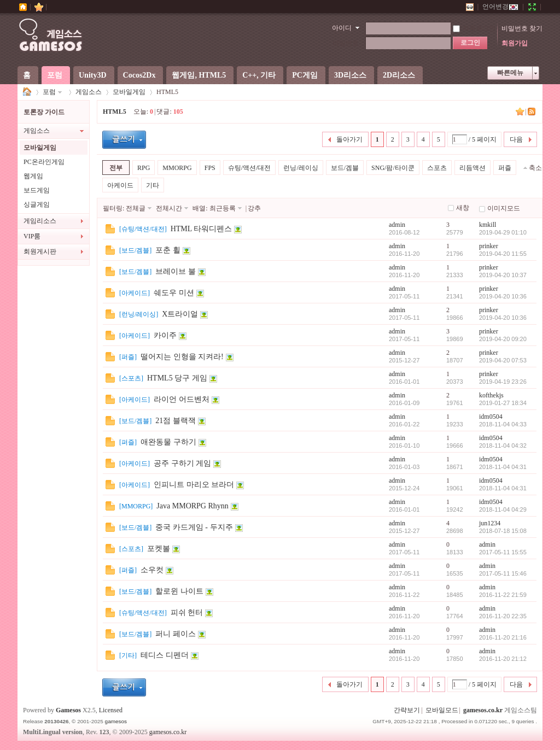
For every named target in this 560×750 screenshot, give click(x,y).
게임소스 (27, 92)
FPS (210, 168)
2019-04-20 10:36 (503, 296)
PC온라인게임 (44, 162)
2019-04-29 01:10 (503, 232)
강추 (254, 208)
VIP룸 (32, 236)
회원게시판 (40, 251)
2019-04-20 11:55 (503, 254)
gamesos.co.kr (483, 710)
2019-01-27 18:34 (503, 403)
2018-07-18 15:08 (503, 531)
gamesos (116, 721)
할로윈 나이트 (179, 591)
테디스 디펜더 (165, 655)
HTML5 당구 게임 (177, 378)
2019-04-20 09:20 (503, 339)
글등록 (124, 140)
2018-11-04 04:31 (503, 467)
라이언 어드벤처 (182, 399)
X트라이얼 (180, 314)
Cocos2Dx (139, 75)
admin (397, 225)
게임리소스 (40, 221)
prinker (489, 246)
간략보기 (407, 710)
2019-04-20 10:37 (503, 275)
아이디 (342, 28)
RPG (144, 168)
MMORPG (177, 168)
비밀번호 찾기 (522, 28)
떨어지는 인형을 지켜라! (182, 357)
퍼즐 (505, 168)
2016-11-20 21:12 (503, 659)
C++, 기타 (259, 75)
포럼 (55, 75)
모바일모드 (442, 710)
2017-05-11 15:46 (503, 573)
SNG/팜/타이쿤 (393, 168)
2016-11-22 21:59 (503, 595)
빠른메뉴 (510, 73)
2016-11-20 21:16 (503, 637)
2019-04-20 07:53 (503, 360)
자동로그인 (474, 28)
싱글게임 (37, 204)
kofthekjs (491, 395)
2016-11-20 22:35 (503, 616)
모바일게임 (129, 92)
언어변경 (500, 7)
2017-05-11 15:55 (503, 552)
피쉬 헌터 (187, 613)
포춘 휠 (168, 250)
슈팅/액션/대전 (250, 168)
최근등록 (223, 208)
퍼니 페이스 (176, 634)
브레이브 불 (176, 271)
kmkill (488, 225)
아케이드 (120, 185)
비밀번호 (346, 43)
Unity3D (93, 75)
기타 (153, 185)
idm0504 (491, 417)
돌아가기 (349, 139)
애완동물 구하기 (168, 442)
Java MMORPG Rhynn (192, 506)
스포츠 (437, 168)
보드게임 (37, 190)
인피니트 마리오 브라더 (194, 485)
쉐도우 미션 (174, 293)
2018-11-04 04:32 (503, 446)
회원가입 (515, 43)
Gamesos (68, 710)
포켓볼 (159, 549)
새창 (463, 208)
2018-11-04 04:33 (503, 424)
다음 (516, 139)
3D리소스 (350, 75)
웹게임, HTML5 (199, 75)
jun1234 (490, 523)
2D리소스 (399, 75)
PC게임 (305, 75)
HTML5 (115, 112)
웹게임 (33, 176)
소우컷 (152, 570)
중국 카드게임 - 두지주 (194, 527)
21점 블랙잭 (176, 421)
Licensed (111, 710)
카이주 (165, 335)
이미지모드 (504, 208)
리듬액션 (472, 168)
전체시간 (169, 208)
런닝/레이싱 (301, 168)
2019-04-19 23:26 (503, 382)
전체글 (136, 208)
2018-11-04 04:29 (503, 509)
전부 (116, 168)
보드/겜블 (345, 168)
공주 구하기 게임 (182, 463)
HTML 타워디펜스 (202, 229)
